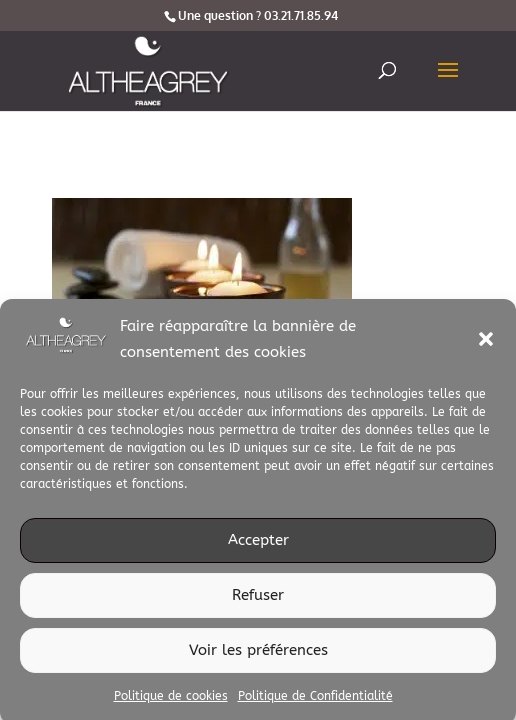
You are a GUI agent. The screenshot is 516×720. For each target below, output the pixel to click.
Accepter (258, 547)
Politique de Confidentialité (315, 702)
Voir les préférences (258, 657)
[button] (486, 346)
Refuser (258, 602)
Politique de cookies (171, 702)
